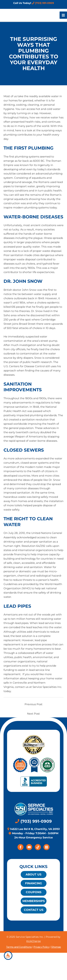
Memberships (34, 901)
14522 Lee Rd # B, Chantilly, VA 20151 (35, 829)
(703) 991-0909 (43, 3)
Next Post (33, 714)
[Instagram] (46, 847)
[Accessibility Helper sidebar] (8, 956)
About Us (33, 874)
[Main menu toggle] (63, 15)
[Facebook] (21, 847)
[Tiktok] (38, 847)
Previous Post (33, 704)
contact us (22, 687)
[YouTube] (29, 847)
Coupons (34, 892)
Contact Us (34, 910)
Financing (33, 883)
